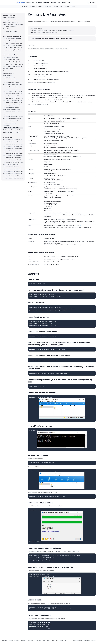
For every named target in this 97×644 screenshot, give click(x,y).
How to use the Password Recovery (12, 43)
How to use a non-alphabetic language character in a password (13, 162)
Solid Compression (8, 75)
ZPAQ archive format (8, 73)
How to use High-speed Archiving (12, 87)
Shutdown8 (38, 640)
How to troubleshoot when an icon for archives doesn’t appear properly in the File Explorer (13, 149)
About (44, 640)
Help (61, 6)
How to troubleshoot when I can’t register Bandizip (13, 140)
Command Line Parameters (11, 128)
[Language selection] (93, 2)
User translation (60, 640)
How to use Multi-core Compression (13, 85)
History (56, 6)
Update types (7, 125)
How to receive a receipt (10, 27)
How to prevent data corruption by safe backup (13, 112)
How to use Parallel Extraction (11, 107)
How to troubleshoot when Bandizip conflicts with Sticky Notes (13, 169)
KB (66, 640)
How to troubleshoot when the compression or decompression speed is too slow (13, 155)
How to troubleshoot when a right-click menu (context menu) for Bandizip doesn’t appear (13, 151)
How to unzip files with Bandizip (11, 60)
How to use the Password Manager (12, 39)
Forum (70, 2)
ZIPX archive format (8, 69)
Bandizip (11, 640)
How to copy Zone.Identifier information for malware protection (13, 116)
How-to (67, 6)
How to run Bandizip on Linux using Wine (13, 178)
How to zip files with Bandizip (11, 57)
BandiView (39, 2)
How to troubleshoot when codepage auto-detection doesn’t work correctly (13, 144)
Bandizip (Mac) (30, 2)
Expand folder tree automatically (12, 109)
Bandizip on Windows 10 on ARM (11, 132)
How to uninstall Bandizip (10, 123)
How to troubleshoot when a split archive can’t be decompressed (13, 174)
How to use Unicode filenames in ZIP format (13, 66)
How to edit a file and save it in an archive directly (13, 96)
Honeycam (46, 2)
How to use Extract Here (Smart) (12, 62)
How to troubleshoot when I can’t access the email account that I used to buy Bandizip (13, 142)
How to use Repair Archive (10, 41)
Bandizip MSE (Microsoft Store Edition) (13, 24)
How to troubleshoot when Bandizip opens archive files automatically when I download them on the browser (13, 146)
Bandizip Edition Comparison (10, 22)
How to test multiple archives (11, 164)
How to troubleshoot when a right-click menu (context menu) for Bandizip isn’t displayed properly (13, 153)
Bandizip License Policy (9, 18)
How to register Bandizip (10, 20)
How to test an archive (9, 114)
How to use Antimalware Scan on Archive (13, 48)
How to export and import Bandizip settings (13, 121)
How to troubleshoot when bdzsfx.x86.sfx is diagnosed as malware (13, 176)
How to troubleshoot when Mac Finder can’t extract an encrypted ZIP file (13, 160)
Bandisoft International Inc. (90, 640)
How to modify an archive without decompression (13, 91)
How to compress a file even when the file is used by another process (13, 105)
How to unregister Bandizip (10, 31)
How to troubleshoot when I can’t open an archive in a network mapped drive (13, 171)
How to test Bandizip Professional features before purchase (13, 50)
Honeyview (54, 2)
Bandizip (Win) (21, 2)
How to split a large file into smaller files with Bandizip (13, 64)
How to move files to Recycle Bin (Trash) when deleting (13, 103)
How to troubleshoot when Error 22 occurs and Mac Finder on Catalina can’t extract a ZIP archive (13, 158)
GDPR (53, 640)
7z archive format (8, 71)
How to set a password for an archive (13, 98)
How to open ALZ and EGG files (11, 80)
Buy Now (40, 6)
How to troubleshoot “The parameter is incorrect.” (13, 167)
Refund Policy (7, 29)
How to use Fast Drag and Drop (11, 82)
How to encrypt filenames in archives (13, 100)
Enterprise (33, 6)
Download (25, 6)
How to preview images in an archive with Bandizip (13, 45)
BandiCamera (62, 2)
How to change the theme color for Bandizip (13, 119)
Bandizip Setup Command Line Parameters (13, 130)
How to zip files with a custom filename (13, 89)
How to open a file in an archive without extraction (13, 94)
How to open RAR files (9, 78)
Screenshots (48, 6)
